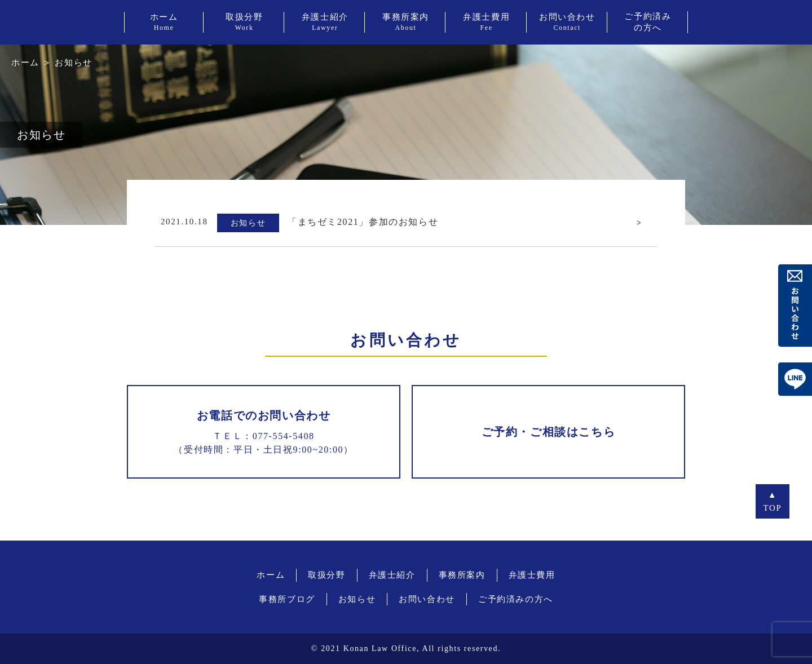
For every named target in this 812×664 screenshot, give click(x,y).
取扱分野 (326, 575)
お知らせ (357, 599)
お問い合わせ (427, 599)
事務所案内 (462, 575)
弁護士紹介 (392, 575)
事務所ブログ (287, 599)
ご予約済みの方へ (516, 599)
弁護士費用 (532, 575)
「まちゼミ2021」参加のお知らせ (363, 222)
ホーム (25, 63)
